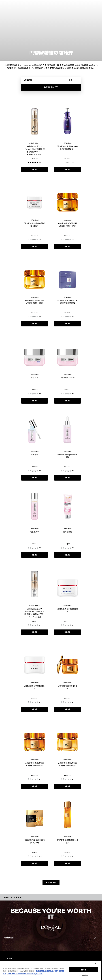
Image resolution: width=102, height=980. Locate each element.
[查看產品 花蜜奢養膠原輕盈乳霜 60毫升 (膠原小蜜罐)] (35, 324)
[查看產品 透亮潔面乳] (67, 555)
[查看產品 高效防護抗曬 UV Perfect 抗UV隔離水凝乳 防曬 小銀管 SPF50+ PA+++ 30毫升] (35, 632)
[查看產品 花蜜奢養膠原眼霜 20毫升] (67, 709)
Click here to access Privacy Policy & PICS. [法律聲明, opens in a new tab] (25, 974)
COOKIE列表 (8, 958)
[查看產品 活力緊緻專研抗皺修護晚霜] (67, 632)
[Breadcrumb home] (7, 897)
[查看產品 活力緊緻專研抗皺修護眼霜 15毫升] (35, 247)
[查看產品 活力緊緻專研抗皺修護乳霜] (35, 709)
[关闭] (96, 964)
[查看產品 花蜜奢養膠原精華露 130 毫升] (67, 863)
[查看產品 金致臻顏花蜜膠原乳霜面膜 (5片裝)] (35, 863)
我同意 (84, 970)
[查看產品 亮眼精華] (35, 478)
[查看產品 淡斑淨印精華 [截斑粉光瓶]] (67, 478)
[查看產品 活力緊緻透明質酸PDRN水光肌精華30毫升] (67, 170)
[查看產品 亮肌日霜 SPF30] (67, 401)
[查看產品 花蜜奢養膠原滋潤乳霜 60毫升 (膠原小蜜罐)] (35, 786)
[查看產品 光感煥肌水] (35, 555)
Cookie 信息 (84, 975)
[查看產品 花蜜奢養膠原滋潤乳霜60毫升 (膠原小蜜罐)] (67, 247)
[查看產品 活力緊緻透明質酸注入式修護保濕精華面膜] (67, 324)
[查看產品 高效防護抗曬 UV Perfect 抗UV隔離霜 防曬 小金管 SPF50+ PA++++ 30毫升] (35, 170)
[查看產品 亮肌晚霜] (35, 401)
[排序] (73, 80)
